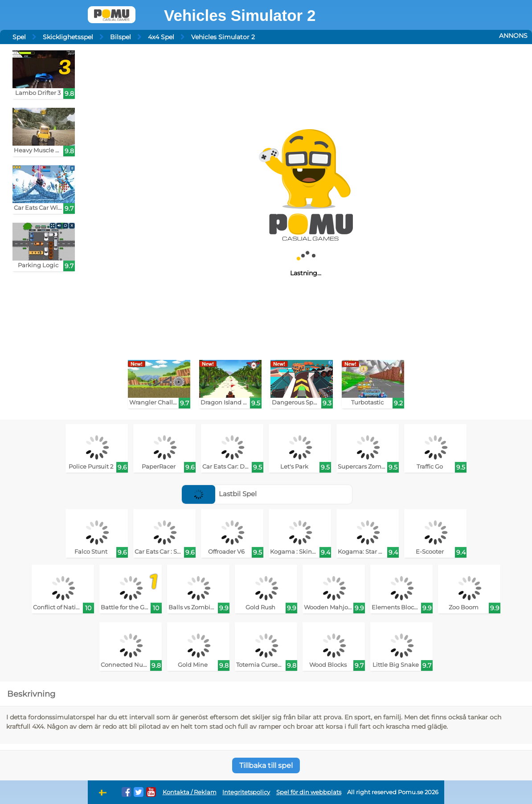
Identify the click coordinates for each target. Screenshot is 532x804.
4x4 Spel (161, 37)
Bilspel (121, 37)
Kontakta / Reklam (190, 792)
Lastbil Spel (219, 494)
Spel (19, 37)
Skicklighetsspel (68, 37)
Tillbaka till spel (266, 765)
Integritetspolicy (246, 792)
